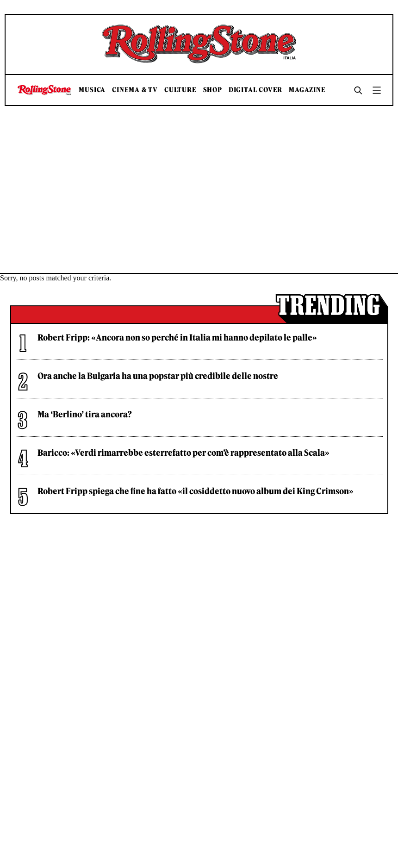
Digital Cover (255, 90)
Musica (92, 90)
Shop (213, 90)
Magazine (307, 90)
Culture (180, 90)
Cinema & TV (135, 90)
